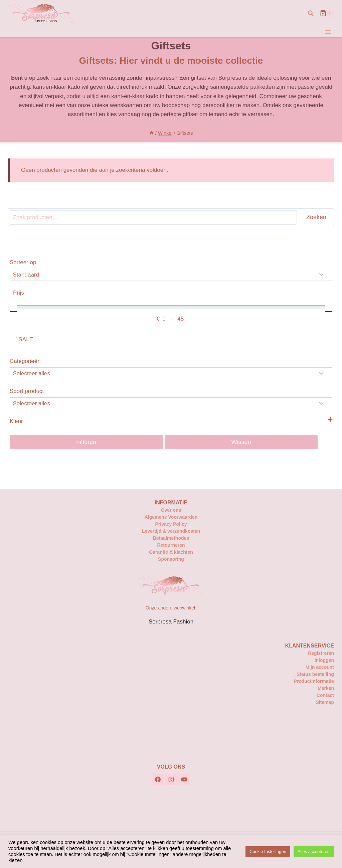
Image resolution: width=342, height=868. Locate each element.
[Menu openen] (328, 32)
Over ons (171, 510)
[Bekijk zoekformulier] (311, 13)
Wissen (241, 442)
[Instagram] (171, 779)
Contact (325, 695)
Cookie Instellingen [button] (268, 851)
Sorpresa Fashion (171, 622)
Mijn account (320, 667)
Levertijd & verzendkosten (171, 531)
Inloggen (324, 660)
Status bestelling (315, 674)
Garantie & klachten (171, 552)
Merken (326, 688)
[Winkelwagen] (327, 13)
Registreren (321, 653)
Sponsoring (171, 559)
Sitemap (325, 702)
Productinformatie (314, 681)
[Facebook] (158, 779)
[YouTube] (184, 779)
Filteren (86, 442)
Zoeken (316, 217)
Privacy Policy (171, 524)
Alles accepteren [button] (314, 851)
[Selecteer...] (171, 403)
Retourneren (171, 545)
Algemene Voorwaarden (171, 517)
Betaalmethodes (171, 538)
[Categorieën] (171, 373)
